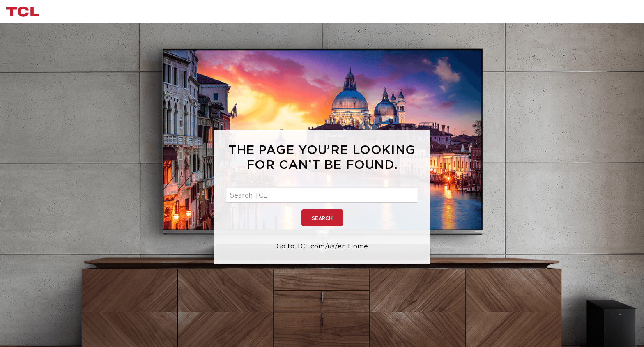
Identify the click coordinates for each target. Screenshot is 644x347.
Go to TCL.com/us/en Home (322, 246)
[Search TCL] (322, 195)
